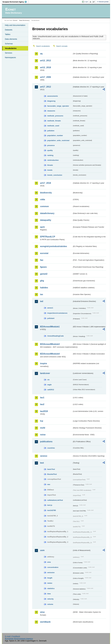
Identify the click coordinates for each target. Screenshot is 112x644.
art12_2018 (45, 67)
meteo (50, 583)
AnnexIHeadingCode (55, 336)
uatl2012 (51, 390)
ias (41, 294)
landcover (45, 373)
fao (42, 260)
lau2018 (44, 411)
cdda (42, 199)
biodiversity (46, 193)
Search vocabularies (43, 46)
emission (51, 573)
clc (48, 380)
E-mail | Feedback (13, 636)
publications (46, 442)
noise (43, 435)
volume (50, 604)
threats (50, 165)
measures (51, 111)
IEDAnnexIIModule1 (50, 327)
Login (86, 2)
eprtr (42, 227)
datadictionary (47, 213)
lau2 (42, 404)
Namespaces (10, 57)
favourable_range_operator (58, 106)
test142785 (51, 510)
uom (42, 550)
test (42, 463)
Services (8, 53)
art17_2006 (45, 77)
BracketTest (52, 474)
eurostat (44, 253)
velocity (50, 599)
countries (51, 448)
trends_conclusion (55, 175)
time (49, 594)
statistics (51, 588)
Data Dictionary (24, 20)
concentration (53, 567)
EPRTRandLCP (48, 237)
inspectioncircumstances (57, 313)
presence (51, 145)
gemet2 (44, 274)
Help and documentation (15, 25)
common (44, 206)
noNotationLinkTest (55, 500)
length (50, 578)
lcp (42, 421)
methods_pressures (55, 116)
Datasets (9, 30)
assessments (52, 96)
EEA (16, 2)
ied (42, 301)
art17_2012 (45, 87)
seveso (44, 456)
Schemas (9, 44)
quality (50, 150)
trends (50, 170)
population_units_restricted (58, 140)
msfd (43, 428)
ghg (42, 281)
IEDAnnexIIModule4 (50, 354)
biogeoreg (51, 101)
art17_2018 (45, 183)
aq (41, 54)
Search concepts (62, 46)
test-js (50, 505)
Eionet (15, 20)
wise (42, 612)
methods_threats (54, 121)
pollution (51, 131)
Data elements (11, 39)
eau (49, 484)
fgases (43, 267)
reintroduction (53, 160)
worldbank (45, 622)
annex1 (50, 308)
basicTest (51, 469)
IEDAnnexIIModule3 (50, 344)
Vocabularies (11, 48)
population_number (55, 135)
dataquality (46, 220)
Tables (8, 34)
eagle (49, 385)
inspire (43, 363)
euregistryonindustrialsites (53, 246)
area (49, 562)
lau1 (42, 398)
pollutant (51, 318)
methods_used (53, 126)
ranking (50, 155)
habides (44, 288)
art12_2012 (45, 61)
